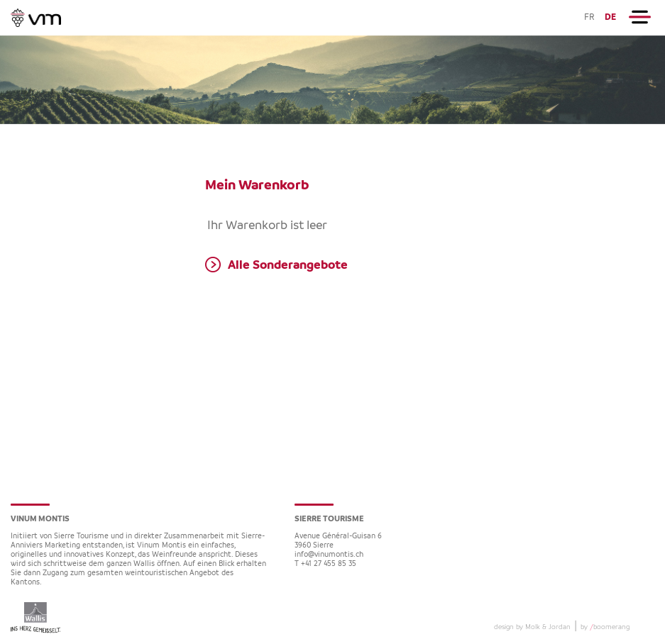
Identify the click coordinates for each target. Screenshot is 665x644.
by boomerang (605, 627)
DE (610, 17)
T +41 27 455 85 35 (325, 564)
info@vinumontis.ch (329, 555)
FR (589, 17)
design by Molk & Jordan (532, 627)
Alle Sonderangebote (288, 265)
